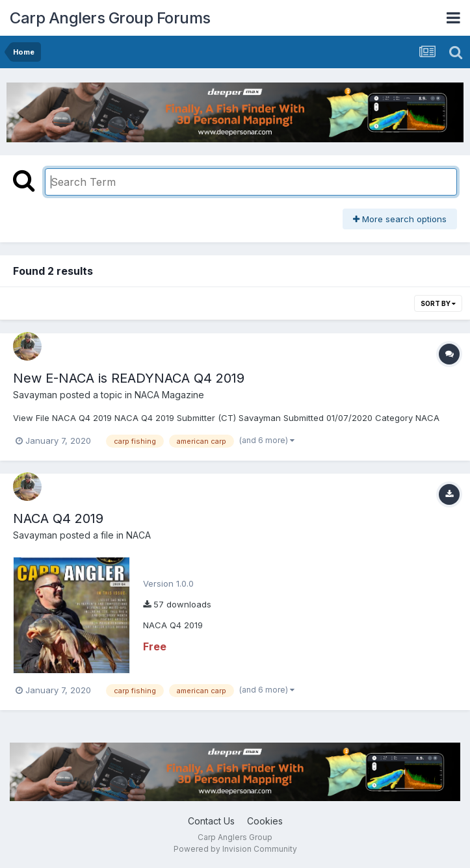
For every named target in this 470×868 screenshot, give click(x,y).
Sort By (438, 303)
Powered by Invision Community (235, 849)
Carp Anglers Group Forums (110, 18)
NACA (138, 535)
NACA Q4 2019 (58, 518)
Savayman (35, 395)
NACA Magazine (169, 395)
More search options (400, 219)
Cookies (265, 821)
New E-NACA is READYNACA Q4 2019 (129, 378)
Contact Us (211, 821)
